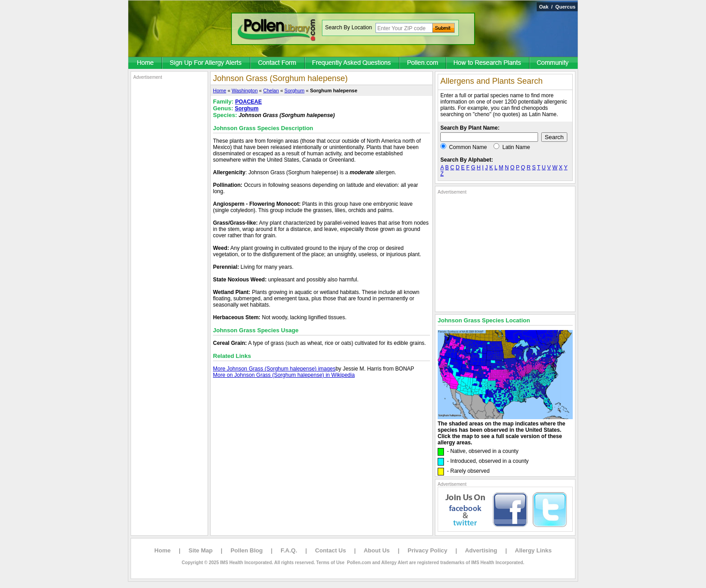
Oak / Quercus (557, 7)
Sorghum (295, 90)
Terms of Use (330, 563)
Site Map (201, 550)
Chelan (271, 90)
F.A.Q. (289, 550)
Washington (245, 90)
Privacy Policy (427, 550)
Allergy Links (534, 550)
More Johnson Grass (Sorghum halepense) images (274, 369)
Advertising (481, 550)
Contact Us (331, 550)
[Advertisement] (169, 215)
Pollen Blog (247, 550)
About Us (377, 550)
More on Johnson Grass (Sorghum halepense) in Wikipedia (284, 375)
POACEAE (248, 102)
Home (219, 90)
